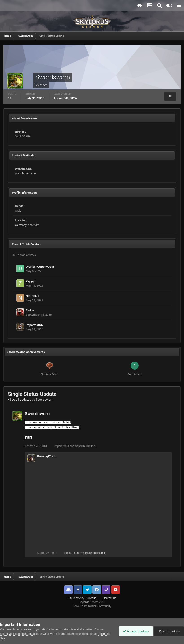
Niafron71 (33, 296)
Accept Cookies (135, 631)
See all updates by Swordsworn (31, 400)
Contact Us (110, 598)
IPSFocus (90, 598)
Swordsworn (37, 414)
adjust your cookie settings (17, 634)
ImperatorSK (34, 325)
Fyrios (30, 310)
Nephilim (81, 446)
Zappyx (31, 281)
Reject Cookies (169, 631)
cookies (26, 629)
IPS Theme (74, 598)
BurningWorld (47, 456)
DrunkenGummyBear (40, 267)
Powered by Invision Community (92, 606)
